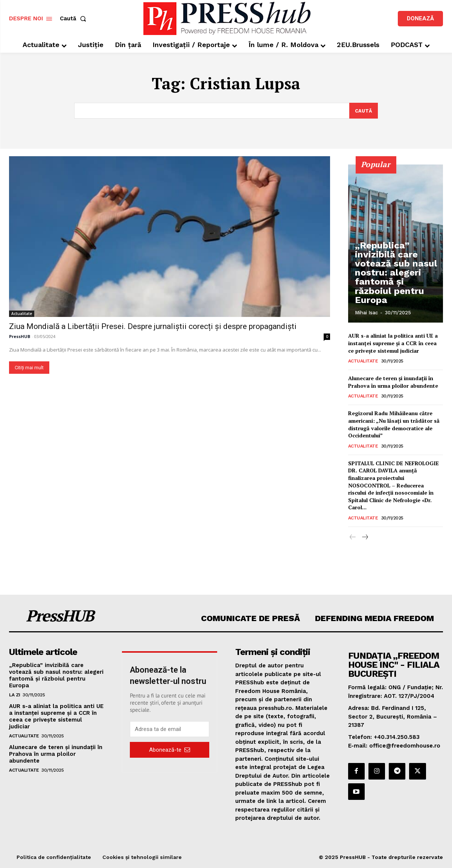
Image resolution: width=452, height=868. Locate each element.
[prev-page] (353, 538)
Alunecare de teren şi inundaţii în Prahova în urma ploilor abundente (393, 382)
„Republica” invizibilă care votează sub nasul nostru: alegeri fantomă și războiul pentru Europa (394, 286)
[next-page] (365, 538)
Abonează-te (170, 749)
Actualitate (22, 313)
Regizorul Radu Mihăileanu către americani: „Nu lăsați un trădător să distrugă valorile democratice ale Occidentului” (394, 424)
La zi (15, 695)
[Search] (363, 111)
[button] (75, 19)
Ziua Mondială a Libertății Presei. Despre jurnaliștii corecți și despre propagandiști (153, 326)
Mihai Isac (366, 313)
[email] (169, 729)
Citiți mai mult (29, 367)
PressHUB (20, 336)
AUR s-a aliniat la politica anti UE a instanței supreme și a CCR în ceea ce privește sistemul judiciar (393, 343)
